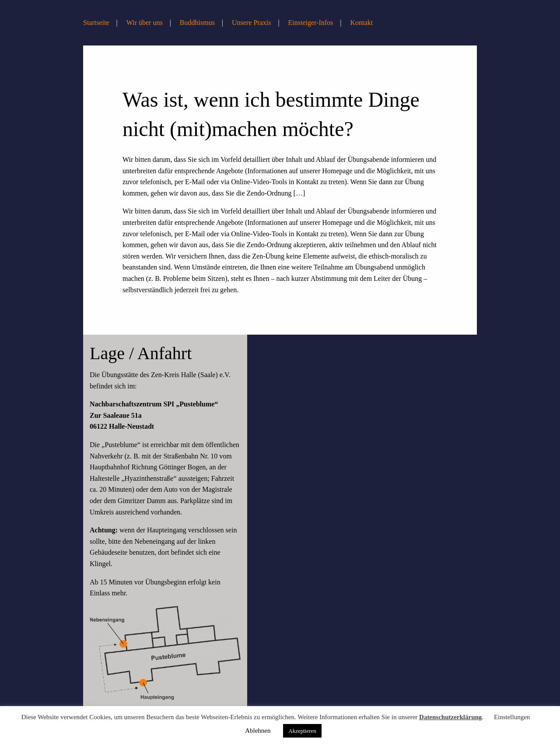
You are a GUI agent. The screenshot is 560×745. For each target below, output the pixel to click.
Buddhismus (197, 23)
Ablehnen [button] (258, 731)
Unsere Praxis (251, 23)
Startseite (96, 23)
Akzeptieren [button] (302, 731)
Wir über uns (145, 23)
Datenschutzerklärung (450, 717)
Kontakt (362, 23)
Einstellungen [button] (512, 717)
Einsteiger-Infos (311, 23)
